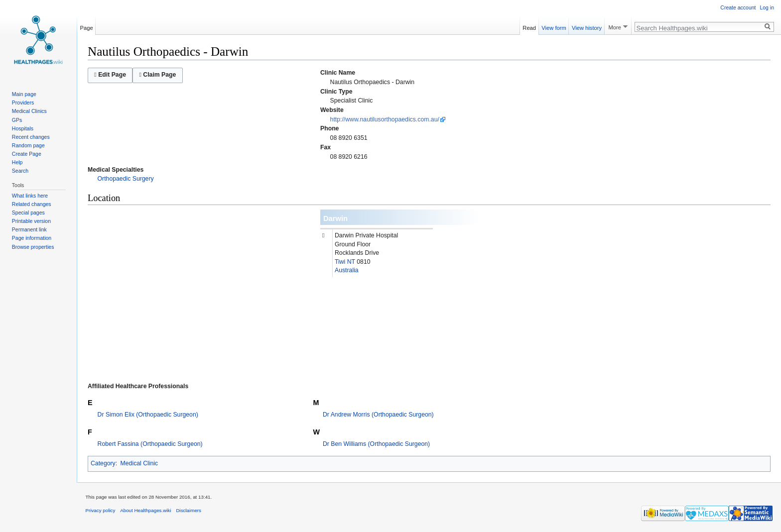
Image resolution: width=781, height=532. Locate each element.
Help (17, 162)
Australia (347, 270)
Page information (32, 238)
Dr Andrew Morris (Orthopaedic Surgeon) (378, 415)
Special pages (28, 213)
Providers (23, 103)
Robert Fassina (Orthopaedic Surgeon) (150, 444)
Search (20, 171)
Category (103, 463)
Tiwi (340, 262)
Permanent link (29, 229)
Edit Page (110, 75)
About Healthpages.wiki (145, 510)
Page (87, 26)
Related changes (32, 204)
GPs (17, 120)
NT (351, 262)
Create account (738, 7)
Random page (28, 145)
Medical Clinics (29, 111)
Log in (767, 7)
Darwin (335, 218)
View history (587, 26)
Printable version (31, 221)
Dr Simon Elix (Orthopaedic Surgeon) (148, 415)
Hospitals (23, 128)
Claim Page (157, 75)
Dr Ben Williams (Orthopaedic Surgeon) (376, 444)
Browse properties (33, 247)
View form (554, 26)
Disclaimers (189, 510)
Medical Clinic (139, 463)
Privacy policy (101, 510)
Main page (24, 94)
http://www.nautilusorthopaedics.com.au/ (385, 119)
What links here (30, 196)
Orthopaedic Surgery (126, 179)
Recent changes (31, 137)
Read (529, 26)
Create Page (27, 154)
